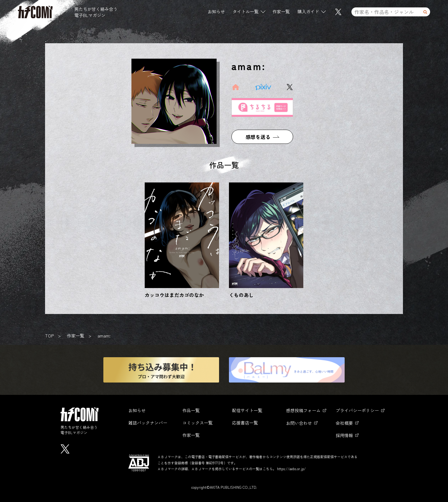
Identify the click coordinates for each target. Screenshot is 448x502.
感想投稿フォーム (303, 410)
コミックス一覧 (197, 423)
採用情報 (344, 435)
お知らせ (216, 12)
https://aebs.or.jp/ (291, 469)
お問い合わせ (299, 423)
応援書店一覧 (245, 423)
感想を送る (258, 137)
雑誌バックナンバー (148, 423)
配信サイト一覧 (247, 410)
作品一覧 (191, 410)
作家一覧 (281, 12)
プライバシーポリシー (357, 410)
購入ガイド (308, 12)
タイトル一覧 (246, 12)
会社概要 (344, 423)
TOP (49, 336)
